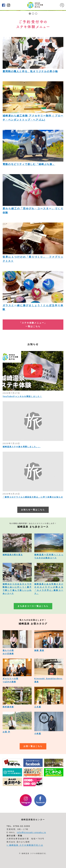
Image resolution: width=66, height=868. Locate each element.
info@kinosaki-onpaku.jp (31, 832)
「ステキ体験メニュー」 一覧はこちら (33, 325)
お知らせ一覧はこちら (33, 510)
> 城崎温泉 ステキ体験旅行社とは (25, 845)
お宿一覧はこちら (33, 746)
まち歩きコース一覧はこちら (33, 606)
